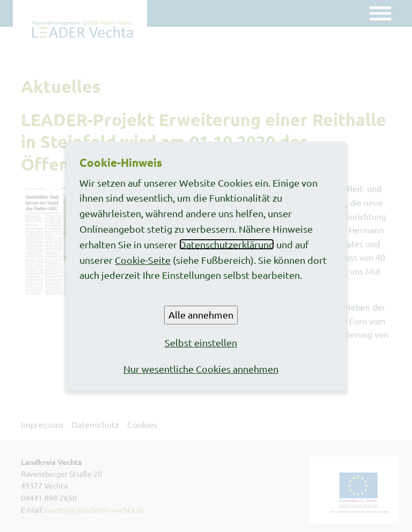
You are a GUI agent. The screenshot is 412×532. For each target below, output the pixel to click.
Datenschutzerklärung (227, 244)
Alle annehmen (201, 315)
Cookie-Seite (143, 260)
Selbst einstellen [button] (201, 342)
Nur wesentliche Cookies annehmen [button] (201, 369)
